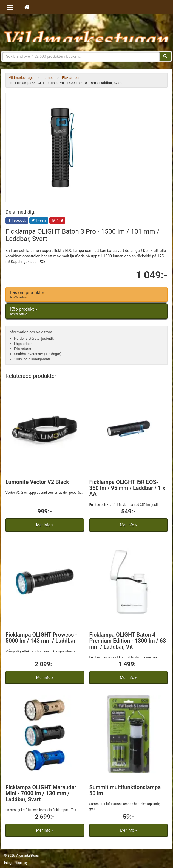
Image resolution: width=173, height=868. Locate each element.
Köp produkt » (86, 311)
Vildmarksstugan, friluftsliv (86, 32)
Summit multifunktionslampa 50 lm (125, 790)
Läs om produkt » (86, 295)
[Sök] (165, 56)
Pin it (57, 221)
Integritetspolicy (16, 863)
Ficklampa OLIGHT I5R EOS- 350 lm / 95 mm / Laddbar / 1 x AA (127, 488)
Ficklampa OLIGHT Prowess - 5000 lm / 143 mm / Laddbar (41, 638)
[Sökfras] (81, 56)
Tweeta (39, 221)
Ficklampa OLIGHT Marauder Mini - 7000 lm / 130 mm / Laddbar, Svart (41, 793)
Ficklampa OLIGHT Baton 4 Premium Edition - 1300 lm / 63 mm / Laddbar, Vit (128, 641)
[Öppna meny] (10, 7)
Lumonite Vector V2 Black (37, 482)
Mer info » (45, 525)
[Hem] (27, 7)
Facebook (17, 221)
